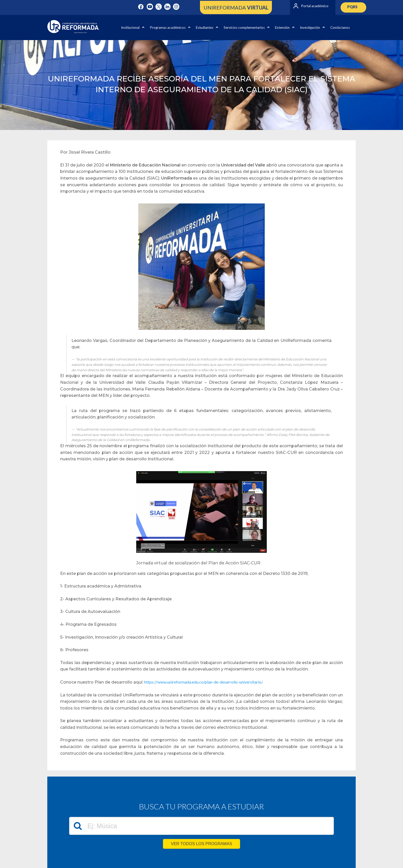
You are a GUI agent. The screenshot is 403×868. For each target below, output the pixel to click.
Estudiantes (207, 27)
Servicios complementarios (246, 27)
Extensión (285, 27)
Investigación (312, 27)
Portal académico (315, 6)
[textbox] (201, 826)
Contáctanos (340, 27)
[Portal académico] (296, 6)
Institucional (133, 27)
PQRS (352, 7)
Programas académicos (170, 27)
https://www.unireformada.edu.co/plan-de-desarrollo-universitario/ (204, 682)
